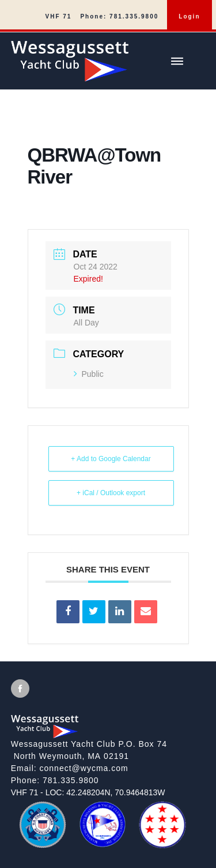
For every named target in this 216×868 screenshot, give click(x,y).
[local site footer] (108, 765)
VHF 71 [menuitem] (59, 16)
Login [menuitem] (189, 16)
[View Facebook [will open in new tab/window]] (20, 689)
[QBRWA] (162, 844)
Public (89, 374)
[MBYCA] (103, 844)
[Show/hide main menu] (177, 61)
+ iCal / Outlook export (111, 493)
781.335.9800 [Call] (71, 780)
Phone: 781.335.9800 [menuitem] (119, 16)
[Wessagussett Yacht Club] (113, 57)
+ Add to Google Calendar (111, 459)
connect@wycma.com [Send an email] (84, 768)
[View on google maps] (108, 750)
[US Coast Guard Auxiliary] (43, 844)
